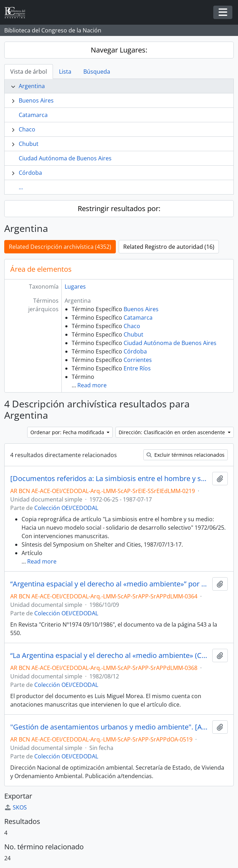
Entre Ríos (137, 368)
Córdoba (30, 173)
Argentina (32, 86)
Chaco (27, 129)
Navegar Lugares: (119, 50)
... (21, 187)
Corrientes (138, 360)
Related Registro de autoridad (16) (169, 247)
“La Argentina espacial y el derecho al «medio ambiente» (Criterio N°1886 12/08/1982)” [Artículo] (110, 655)
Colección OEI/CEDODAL (66, 508)
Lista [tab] (65, 72)
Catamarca (33, 115)
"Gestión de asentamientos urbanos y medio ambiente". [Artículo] (110, 727)
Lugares (75, 287)
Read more (92, 385)
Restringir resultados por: (119, 208)
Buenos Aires (36, 100)
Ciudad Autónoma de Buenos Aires (65, 158)
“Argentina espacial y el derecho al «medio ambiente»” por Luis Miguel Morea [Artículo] (110, 584)
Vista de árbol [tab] (29, 72)
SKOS (16, 807)
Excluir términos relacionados (186, 455)
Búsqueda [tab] (97, 72)
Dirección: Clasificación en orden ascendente (172, 432)
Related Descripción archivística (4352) (60, 247)
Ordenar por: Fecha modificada (68, 432)
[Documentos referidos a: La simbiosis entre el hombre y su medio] (110, 479)
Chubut (29, 144)
